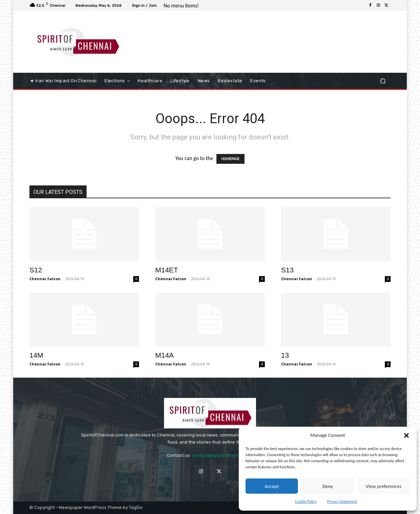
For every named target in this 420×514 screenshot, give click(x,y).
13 (285, 355)
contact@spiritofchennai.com (223, 455)
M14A (165, 355)
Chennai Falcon (45, 279)
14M (36, 355)
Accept (272, 486)
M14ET (167, 270)
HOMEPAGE (230, 159)
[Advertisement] (266, 40)
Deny (328, 486)
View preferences (384, 486)
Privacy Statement (342, 501)
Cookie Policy (306, 501)
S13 (287, 270)
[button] (406, 435)
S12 (36, 270)
